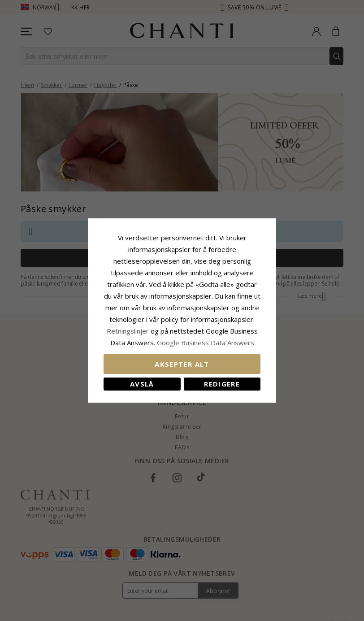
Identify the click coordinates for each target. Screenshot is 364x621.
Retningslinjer (129, 331)
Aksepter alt (182, 364)
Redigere (222, 384)
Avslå (142, 384)
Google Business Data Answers (206, 343)
